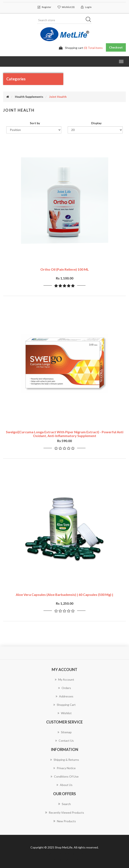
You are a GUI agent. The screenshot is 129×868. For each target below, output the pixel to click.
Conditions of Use (65, 776)
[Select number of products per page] (95, 130)
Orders (65, 688)
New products (65, 821)
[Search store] (64, 20)
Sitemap (65, 732)
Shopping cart (64, 705)
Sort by (35, 123)
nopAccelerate (72, 860)
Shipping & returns (65, 760)
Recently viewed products (65, 812)
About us (64, 785)
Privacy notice (64, 768)
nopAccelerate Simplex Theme (64, 854)
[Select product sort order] (34, 130)
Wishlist (65, 713)
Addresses (64, 696)
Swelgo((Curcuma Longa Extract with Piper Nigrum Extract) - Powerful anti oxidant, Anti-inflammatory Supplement (65, 434)
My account (64, 679)
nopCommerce (73, 841)
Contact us (64, 741)
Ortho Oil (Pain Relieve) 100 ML (65, 269)
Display (96, 123)
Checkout (116, 47)
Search (64, 804)
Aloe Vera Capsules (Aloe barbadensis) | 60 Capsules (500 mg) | (64, 595)
